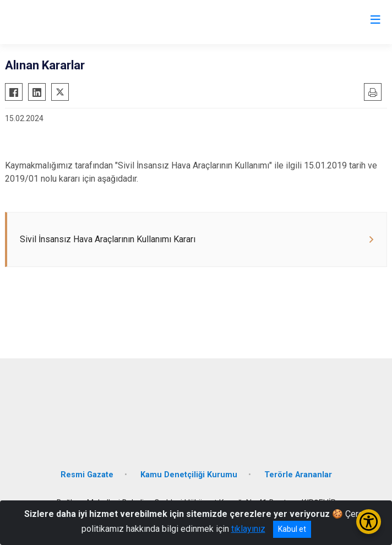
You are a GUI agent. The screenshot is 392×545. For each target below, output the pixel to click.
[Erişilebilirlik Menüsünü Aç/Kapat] (369, 522)
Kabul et (292, 529)
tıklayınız (248, 529)
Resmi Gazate (87, 475)
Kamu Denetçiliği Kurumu (189, 475)
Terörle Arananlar (298, 475)
